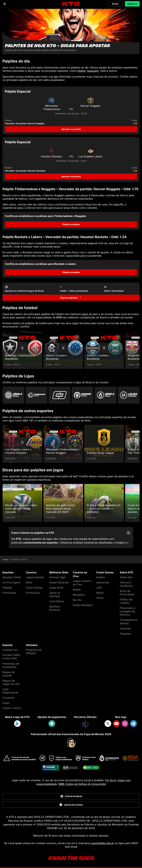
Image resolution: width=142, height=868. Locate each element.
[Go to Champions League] (36, 395)
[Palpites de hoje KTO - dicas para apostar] (71, 31)
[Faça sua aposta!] (71, 298)
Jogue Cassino (35, 577)
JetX (99, 588)
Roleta (77, 590)
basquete (93, 71)
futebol (81, 71)
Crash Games (34, 588)
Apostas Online (12, 577)
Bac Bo (77, 600)
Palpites (7, 588)
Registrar (132, 4)
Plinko (100, 598)
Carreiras (125, 629)
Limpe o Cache (12, 708)
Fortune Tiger (58, 577)
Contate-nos (10, 650)
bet (56, 77)
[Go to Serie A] (106, 395)
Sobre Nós (126, 577)
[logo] (71, 4)
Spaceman (103, 582)
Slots (29, 582)
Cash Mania (57, 601)
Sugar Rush (56, 588)
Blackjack (79, 595)
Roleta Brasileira (83, 605)
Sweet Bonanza (59, 582)
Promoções (9, 593)
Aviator (101, 577)
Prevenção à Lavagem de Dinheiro (128, 611)
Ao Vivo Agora (11, 582)
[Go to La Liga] (129, 395)
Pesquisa (125, 634)
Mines (100, 593)
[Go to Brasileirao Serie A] (13, 395)
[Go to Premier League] (83, 395)
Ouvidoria (8, 698)
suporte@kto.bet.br (102, 843)
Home (5, 560)
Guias (6, 703)
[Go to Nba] (59, 395)
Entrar (115, 4)
